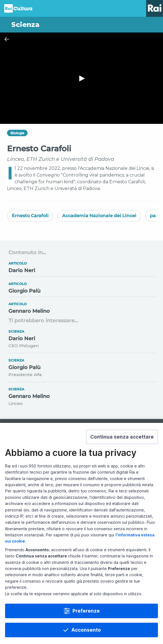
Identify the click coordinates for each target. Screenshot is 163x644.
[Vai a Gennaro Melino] (81, 307)
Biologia (17, 133)
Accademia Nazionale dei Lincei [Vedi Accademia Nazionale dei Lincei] (99, 216)
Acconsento (86, 630)
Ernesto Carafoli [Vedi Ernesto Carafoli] (30, 216)
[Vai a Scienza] (81, 25)
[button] (122, 437)
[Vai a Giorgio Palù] (81, 287)
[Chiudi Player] (7, 39)
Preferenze (86, 611)
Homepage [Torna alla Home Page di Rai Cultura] (18, 8)
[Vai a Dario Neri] (81, 267)
